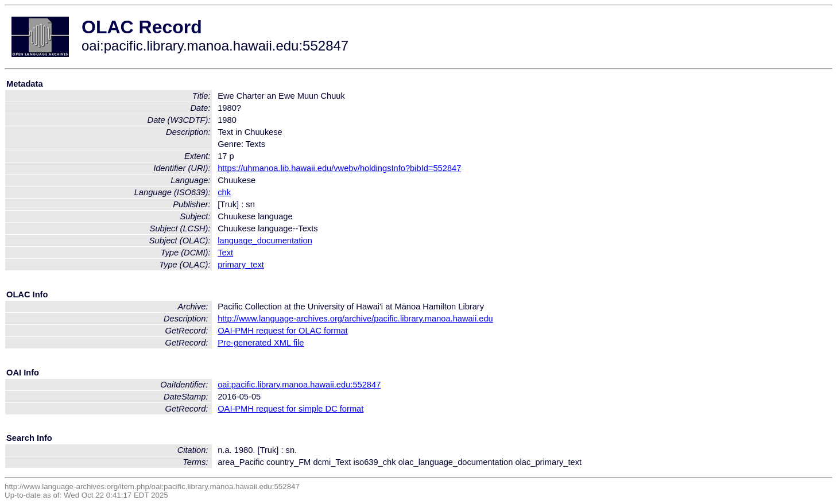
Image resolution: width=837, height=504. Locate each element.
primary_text (241, 265)
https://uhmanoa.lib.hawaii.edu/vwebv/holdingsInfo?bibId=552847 (339, 168)
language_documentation (265, 241)
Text (225, 253)
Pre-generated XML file (261, 343)
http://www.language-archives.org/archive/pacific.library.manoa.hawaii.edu (355, 319)
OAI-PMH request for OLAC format (282, 331)
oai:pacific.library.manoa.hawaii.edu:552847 (299, 385)
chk (224, 192)
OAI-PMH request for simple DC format (290, 409)
